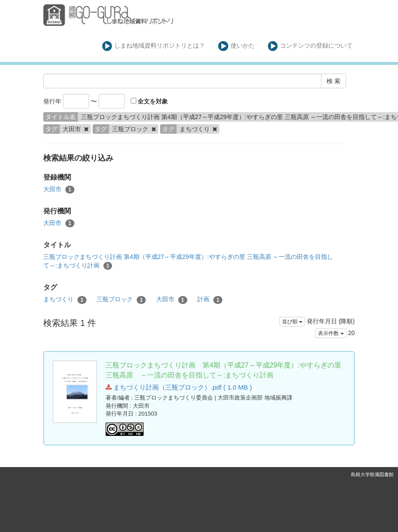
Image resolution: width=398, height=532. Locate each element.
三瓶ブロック (121, 300)
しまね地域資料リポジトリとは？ (154, 46)
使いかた (236, 46)
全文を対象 (149, 101)
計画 (210, 300)
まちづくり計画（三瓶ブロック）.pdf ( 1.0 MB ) (179, 387)
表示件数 (331, 333)
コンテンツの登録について (310, 46)
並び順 (292, 322)
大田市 (59, 190)
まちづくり (65, 300)
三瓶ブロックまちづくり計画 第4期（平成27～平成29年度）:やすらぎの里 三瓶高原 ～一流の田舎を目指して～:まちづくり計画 (188, 261)
